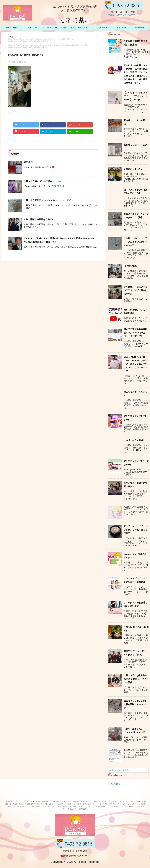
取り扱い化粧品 (12, 28)
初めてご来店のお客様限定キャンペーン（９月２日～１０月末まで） (136, 333)
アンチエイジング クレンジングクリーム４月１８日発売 (136, 530)
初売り (28, 162)
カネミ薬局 (114, 784)
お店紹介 (60, 804)
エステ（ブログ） (68, 28)
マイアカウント (49, 806)
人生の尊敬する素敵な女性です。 (40, 219)
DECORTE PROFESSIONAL (38, 801)
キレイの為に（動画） (50, 28)
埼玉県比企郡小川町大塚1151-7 (123, 15)
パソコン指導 (130, 266)
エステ (70, 804)
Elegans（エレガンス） (82, 801)
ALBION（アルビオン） (14, 801)
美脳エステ (72, 809)
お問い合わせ (139, 28)
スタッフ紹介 (120, 28)
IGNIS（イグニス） (101, 801)
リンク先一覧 (114, 806)
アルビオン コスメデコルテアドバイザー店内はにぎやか (136, 290)
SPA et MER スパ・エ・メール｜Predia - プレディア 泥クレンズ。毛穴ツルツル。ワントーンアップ (136, 364)
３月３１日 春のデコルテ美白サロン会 (42, 181)
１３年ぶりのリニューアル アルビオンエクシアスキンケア (136, 242)
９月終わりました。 (133, 169)
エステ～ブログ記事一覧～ (86, 804)
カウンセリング (128, 804)
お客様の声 (103, 28)
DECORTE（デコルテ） (61, 801)
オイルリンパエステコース (109, 804)
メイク (90, 806)
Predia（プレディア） (120, 801)
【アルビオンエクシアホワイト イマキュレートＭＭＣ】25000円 (136, 96)
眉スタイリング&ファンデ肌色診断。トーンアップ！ (136, 704)
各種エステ (32, 28)
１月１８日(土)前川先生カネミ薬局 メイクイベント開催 (136, 679)
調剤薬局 (83, 809)
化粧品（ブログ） (85, 28)
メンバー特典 (101, 806)
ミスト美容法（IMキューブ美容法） (71, 806)
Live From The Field (134, 440)
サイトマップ (21, 806)
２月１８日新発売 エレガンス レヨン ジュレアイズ (48, 200)
